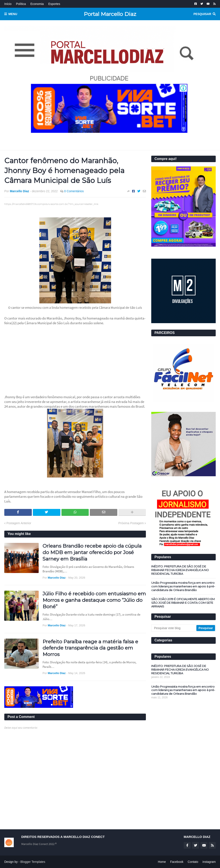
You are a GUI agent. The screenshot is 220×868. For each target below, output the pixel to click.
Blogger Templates (33, 862)
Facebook (177, 862)
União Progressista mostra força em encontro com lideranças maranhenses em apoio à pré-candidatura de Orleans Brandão (183, 586)
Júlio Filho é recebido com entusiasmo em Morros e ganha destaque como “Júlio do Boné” (94, 600)
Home (162, 862)
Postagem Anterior (19, 523)
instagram (209, 862)
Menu (13, 14)
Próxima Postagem (131, 523)
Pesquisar (202, 14)
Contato (193, 862)
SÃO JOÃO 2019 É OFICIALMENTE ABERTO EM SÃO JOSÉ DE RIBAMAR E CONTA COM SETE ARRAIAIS (183, 603)
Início (8, 4)
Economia (37, 4)
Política (21, 4)
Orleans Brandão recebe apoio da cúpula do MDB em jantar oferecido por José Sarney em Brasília (92, 552)
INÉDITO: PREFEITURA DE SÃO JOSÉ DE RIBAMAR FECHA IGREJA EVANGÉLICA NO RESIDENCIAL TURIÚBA (180, 570)
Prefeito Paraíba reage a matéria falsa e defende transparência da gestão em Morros (90, 648)
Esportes (54, 4)
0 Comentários (74, 191)
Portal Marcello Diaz (110, 14)
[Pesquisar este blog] (174, 628)
